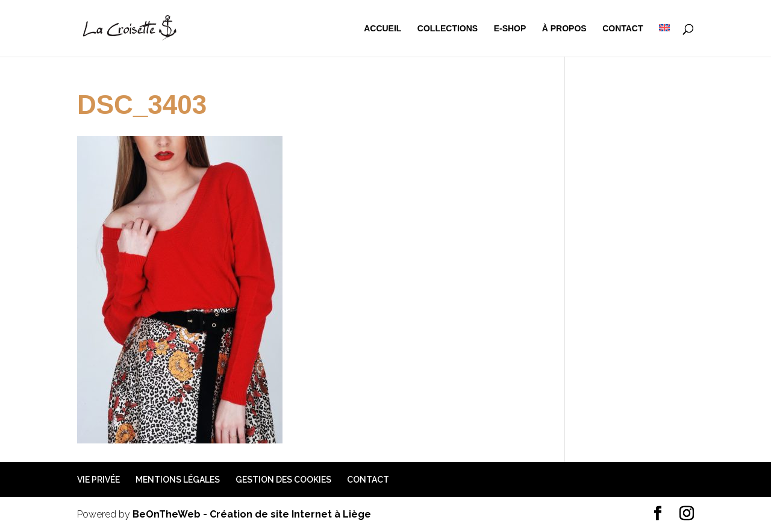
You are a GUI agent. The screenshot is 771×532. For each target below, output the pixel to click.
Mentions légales (178, 480)
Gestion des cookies (283, 480)
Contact (623, 29)
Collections (448, 29)
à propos (564, 29)
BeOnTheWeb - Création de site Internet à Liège (252, 514)
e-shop (510, 29)
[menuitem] (664, 40)
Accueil (382, 29)
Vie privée (98, 480)
